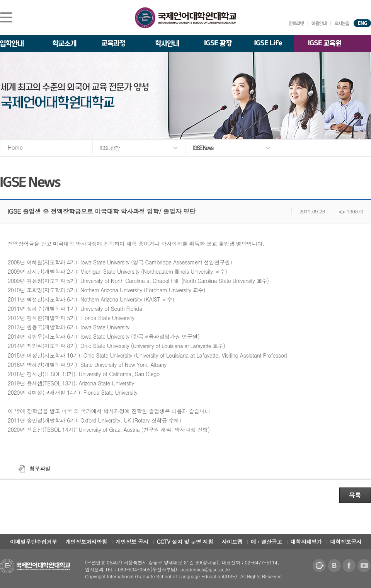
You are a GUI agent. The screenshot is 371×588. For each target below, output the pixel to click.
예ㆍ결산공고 (266, 542)
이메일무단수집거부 (34, 542)
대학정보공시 (346, 542)
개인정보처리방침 (86, 542)
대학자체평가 (306, 542)
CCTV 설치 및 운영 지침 (185, 542)
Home (15, 147)
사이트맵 (232, 542)
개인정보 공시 (132, 542)
